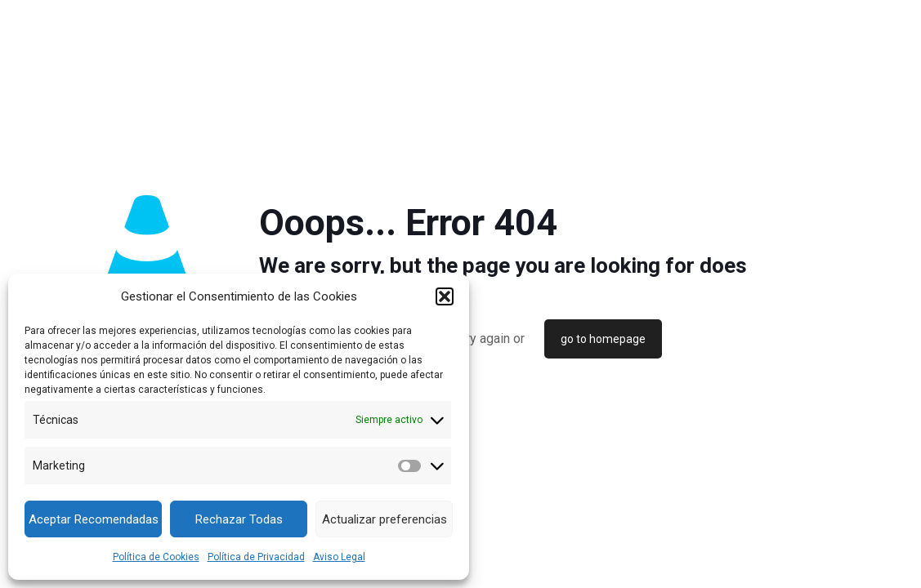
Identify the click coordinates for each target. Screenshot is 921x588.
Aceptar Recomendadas (94, 519)
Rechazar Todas (239, 519)
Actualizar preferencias (384, 519)
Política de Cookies (156, 557)
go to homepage (603, 339)
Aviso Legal (339, 557)
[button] (445, 296)
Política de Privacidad (256, 557)
